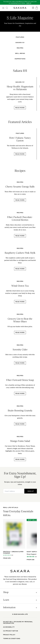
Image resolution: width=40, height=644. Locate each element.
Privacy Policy (9, 635)
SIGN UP (29, 3)
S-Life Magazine (20, 18)
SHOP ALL (7, 515)
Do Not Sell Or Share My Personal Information (18, 622)
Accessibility (9, 627)
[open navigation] (3, 8)
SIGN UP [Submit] (31, 491)
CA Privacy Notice (11, 631)
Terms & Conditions (12, 638)
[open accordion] (20, 592)
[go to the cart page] (37, 8)
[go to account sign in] (33, 8)
